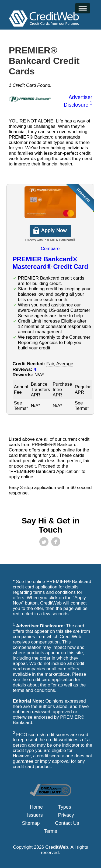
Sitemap (31, 823)
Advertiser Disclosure (78, 101)
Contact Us (67, 823)
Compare (50, 249)
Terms (50, 831)
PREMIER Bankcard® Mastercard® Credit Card (50, 263)
